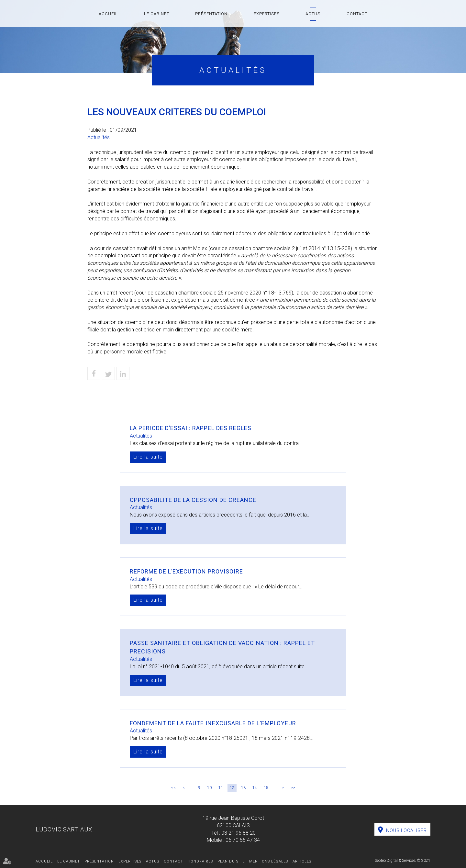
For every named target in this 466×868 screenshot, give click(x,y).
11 (221, 788)
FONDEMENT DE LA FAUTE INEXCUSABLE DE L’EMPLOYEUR (213, 723)
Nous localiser (406, 830)
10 (209, 788)
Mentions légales (269, 861)
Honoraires (200, 861)
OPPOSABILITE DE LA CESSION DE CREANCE (193, 500)
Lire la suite (148, 457)
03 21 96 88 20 (239, 833)
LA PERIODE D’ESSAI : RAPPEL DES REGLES (191, 428)
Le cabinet (157, 14)
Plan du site (231, 861)
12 (232, 788)
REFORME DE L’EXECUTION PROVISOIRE (186, 571)
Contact (357, 14)
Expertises (267, 14)
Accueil (108, 14)
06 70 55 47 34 (243, 840)
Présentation (211, 14)
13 (243, 788)
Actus (313, 14)
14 (255, 788)
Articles (302, 861)
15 (266, 788)
